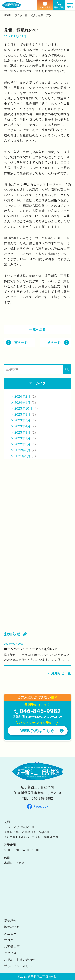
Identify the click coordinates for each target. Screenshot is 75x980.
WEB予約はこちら (37, 731)
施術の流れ (12, 927)
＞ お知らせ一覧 (59, 673)
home (8, 15)
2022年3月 (22, 450)
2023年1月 (22, 438)
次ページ (54, 342)
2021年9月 (22, 456)
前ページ (21, 342)
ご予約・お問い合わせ (20, 960)
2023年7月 (22, 420)
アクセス (10, 953)
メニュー (10, 934)
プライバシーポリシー (20, 966)
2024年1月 (22, 403)
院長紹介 (10, 920)
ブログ (9, 940)
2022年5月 (22, 444)
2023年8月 (22, 414)
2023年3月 (22, 432)
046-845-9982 (42, 798)
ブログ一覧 (21, 15)
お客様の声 (12, 946)
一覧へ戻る (37, 330)
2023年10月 (23, 408)
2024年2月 (22, 397)
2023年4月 (22, 426)
